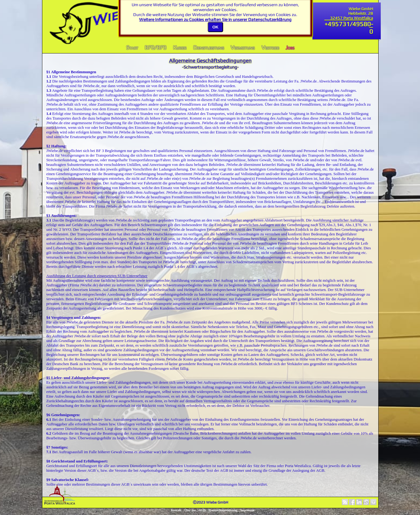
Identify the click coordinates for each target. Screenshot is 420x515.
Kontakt (176, 510)
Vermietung (243, 47)
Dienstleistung (209, 47)
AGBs (203, 510)
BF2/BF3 (155, 47)
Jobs (290, 47)
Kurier (180, 47)
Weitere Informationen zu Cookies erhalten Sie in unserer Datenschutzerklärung (215, 19)
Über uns (190, 510)
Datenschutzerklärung (223, 510)
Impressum (247, 510)
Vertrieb (270, 47)
